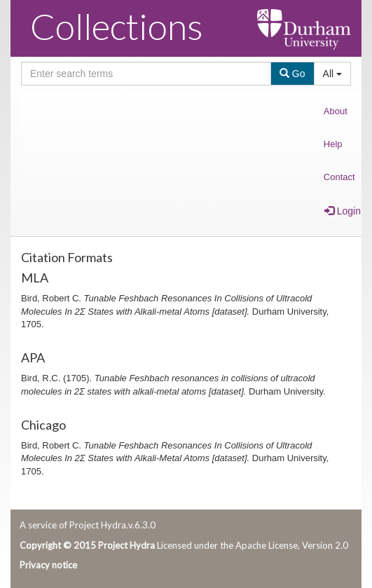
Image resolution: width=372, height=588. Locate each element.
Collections (117, 26)
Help (333, 144)
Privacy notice (48, 565)
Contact (339, 177)
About (336, 111)
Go (292, 74)
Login (343, 211)
